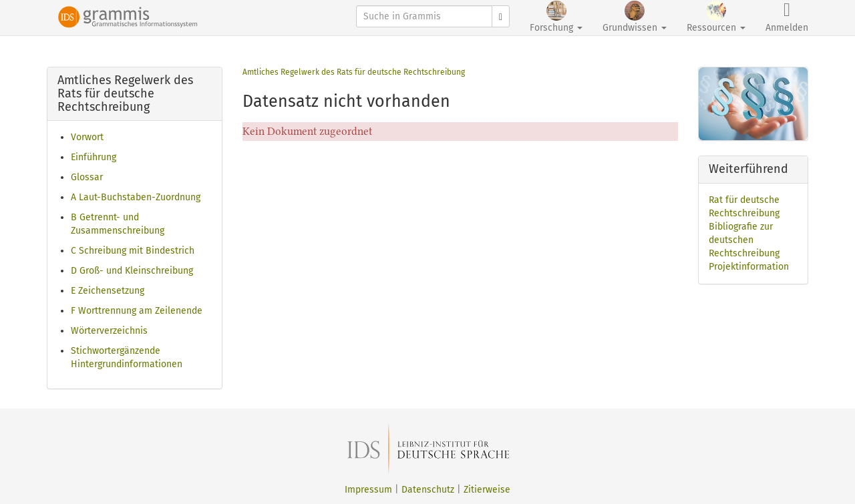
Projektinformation (749, 267)
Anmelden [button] (787, 17)
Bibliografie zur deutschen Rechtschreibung (744, 240)
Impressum (368, 490)
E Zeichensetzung (108, 291)
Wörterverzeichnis (109, 331)
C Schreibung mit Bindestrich (133, 251)
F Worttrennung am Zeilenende (137, 311)
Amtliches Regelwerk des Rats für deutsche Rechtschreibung (354, 72)
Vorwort (87, 137)
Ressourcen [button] (716, 17)
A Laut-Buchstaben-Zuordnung (136, 197)
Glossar (87, 177)
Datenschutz (428, 490)
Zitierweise (487, 490)
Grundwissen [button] (635, 17)
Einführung (94, 157)
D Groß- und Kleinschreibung (132, 271)
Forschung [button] (556, 17)
